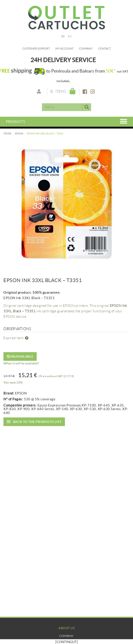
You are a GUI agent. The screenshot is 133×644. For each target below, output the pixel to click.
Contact (105, 49)
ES (63, 36)
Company (86, 49)
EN (70, 36)
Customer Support (36, 49)
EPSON (19, 134)
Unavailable (20, 356)
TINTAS (7, 134)
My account (64, 49)
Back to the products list (34, 422)
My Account (67, 640)
